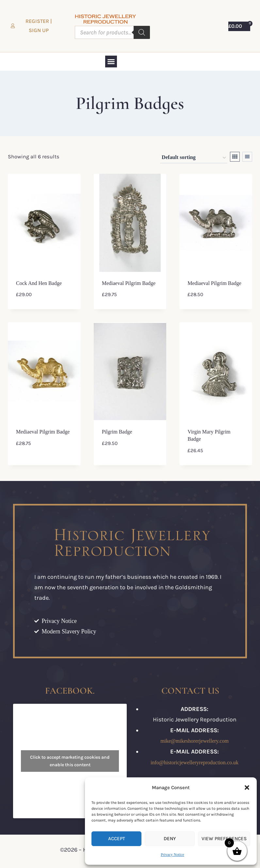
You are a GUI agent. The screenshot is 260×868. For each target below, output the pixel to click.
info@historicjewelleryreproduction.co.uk (195, 762)
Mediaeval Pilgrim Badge (129, 283)
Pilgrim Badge (117, 432)
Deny (170, 839)
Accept (117, 839)
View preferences (224, 839)
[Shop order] (194, 158)
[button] (247, 788)
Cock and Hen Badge (39, 283)
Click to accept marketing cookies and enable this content (70, 761)
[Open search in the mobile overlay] (112, 32)
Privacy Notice (172, 855)
